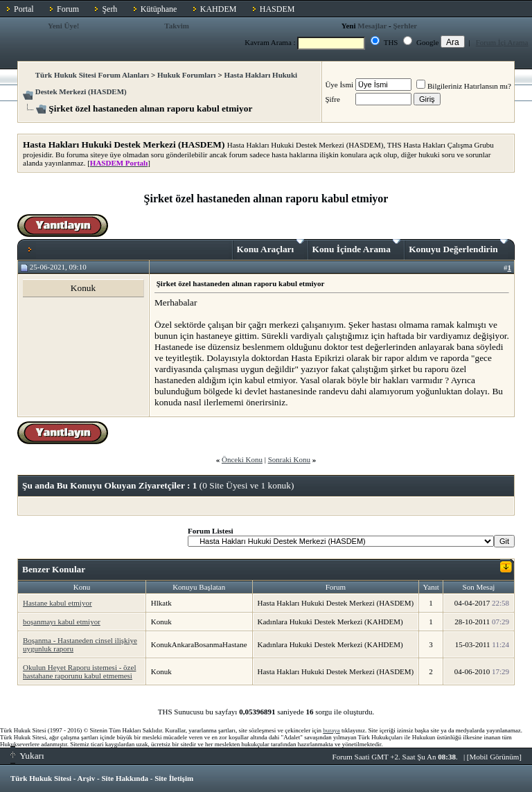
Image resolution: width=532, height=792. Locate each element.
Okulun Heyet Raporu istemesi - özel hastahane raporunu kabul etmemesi (79, 671)
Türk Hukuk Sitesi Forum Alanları (92, 75)
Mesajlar (372, 26)
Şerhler (405, 26)
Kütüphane (159, 9)
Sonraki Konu (289, 459)
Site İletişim (174, 778)
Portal (24, 9)
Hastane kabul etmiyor (57, 603)
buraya (331, 730)
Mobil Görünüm (495, 757)
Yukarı (27, 756)
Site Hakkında (125, 778)
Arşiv (87, 778)
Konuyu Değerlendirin (458, 247)
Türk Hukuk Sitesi (41, 778)
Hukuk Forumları (187, 75)
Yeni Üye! (64, 26)
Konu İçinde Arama (357, 247)
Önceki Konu (242, 459)
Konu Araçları (271, 247)
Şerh (109, 9)
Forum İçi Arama (502, 42)
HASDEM (277, 9)
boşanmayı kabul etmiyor (62, 622)
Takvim (177, 26)
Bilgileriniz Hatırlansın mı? (464, 86)
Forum (68, 9)
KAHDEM (219, 9)
